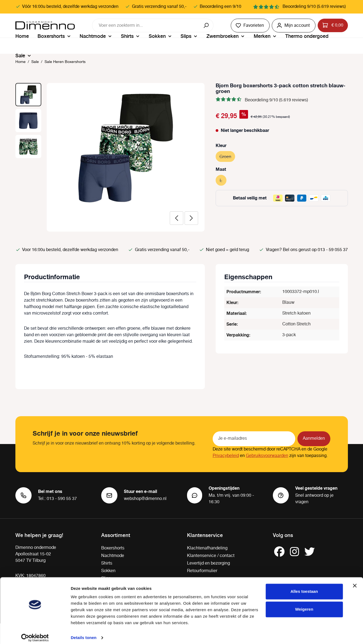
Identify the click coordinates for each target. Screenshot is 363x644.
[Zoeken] (207, 25)
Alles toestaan (304, 587)
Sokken (108, 571)
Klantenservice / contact (211, 556)
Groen (227, 156)
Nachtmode (113, 556)
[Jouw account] (294, 26)
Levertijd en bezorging (208, 563)
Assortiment (116, 535)
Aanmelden (314, 438)
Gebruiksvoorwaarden (267, 456)
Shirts (107, 563)
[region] (110, 157)
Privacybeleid (226, 456)
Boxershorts (113, 548)
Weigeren (304, 605)
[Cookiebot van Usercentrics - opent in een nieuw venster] (35, 633)
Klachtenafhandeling (207, 548)
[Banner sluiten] (355, 581)
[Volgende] (191, 218)
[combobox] (146, 25)
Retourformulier (202, 571)
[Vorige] (177, 218)
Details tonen (84, 633)
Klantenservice (205, 535)
